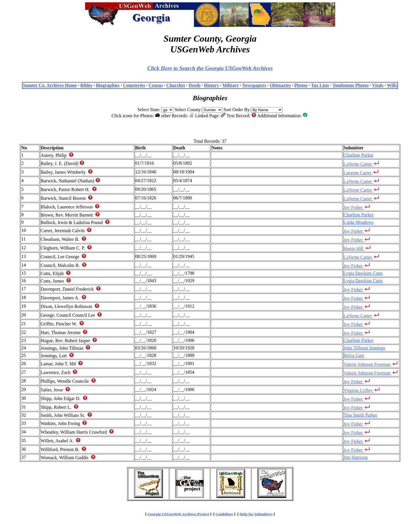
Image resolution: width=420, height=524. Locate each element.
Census (156, 85)
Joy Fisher (357, 207)
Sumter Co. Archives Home (50, 85)
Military (231, 85)
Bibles (86, 85)
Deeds (195, 85)
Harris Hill (358, 249)
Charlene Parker (359, 155)
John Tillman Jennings (364, 348)
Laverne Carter (362, 173)
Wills (392, 85)
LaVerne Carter (362, 164)
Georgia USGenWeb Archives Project (178, 514)
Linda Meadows (359, 222)
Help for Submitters (256, 514)
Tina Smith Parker (361, 415)
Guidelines (224, 514)
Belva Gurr (354, 355)
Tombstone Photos (350, 85)
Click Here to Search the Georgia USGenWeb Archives (210, 68)
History (212, 85)
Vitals (378, 85)
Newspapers (254, 85)
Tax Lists (320, 85)
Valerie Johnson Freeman (371, 364)
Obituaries (280, 85)
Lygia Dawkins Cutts (363, 273)
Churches (176, 85)
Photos (301, 85)
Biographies (108, 85)
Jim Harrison (356, 457)
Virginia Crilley (362, 390)
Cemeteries (134, 85)
